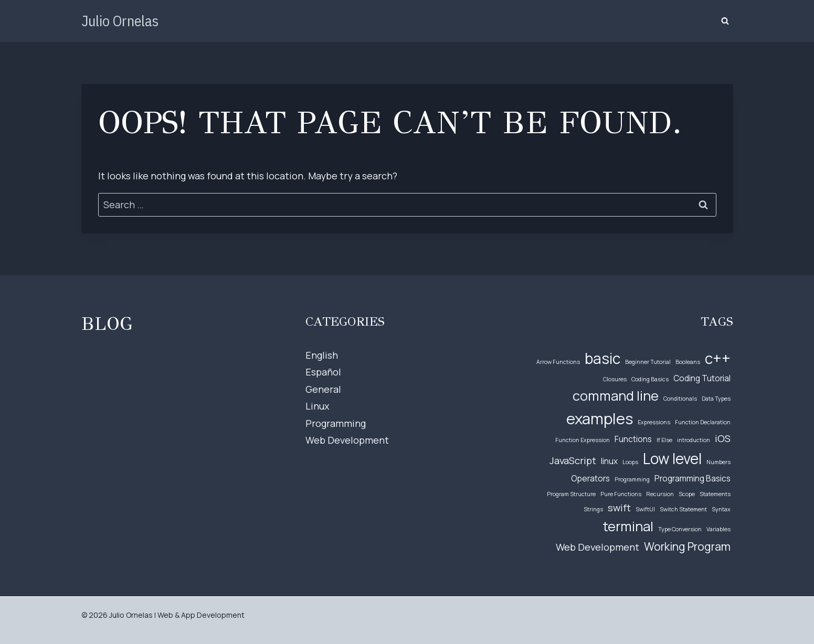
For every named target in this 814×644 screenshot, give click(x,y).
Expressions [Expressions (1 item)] (654, 422)
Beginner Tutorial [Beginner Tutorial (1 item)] (648, 362)
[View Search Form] (725, 21)
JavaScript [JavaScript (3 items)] (573, 460)
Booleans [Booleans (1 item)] (688, 362)
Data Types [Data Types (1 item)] (716, 399)
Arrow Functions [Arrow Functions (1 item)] (558, 362)
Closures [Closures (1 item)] (615, 379)
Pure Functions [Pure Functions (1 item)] (621, 494)
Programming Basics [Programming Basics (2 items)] (693, 479)
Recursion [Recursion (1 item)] (660, 494)
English (322, 355)
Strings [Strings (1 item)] (593, 509)
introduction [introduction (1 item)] (694, 440)
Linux (317, 406)
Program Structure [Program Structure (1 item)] (571, 494)
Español (323, 372)
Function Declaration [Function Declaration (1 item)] (703, 422)
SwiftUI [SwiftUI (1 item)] (645, 509)
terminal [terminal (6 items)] (628, 526)
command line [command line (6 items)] (616, 396)
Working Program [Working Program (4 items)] (687, 546)
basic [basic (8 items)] (602, 358)
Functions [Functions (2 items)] (633, 439)
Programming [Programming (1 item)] (632, 479)
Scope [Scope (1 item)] (687, 494)
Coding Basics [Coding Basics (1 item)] (650, 379)
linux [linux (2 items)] (609, 461)
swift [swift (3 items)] (619, 508)
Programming (336, 423)
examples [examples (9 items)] (600, 418)
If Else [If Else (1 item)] (664, 440)
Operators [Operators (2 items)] (590, 479)
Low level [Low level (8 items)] (672, 458)
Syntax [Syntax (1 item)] (721, 509)
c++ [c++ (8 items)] (718, 358)
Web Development (347, 440)
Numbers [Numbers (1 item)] (718, 462)
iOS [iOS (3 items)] (723, 438)
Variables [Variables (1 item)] (718, 529)
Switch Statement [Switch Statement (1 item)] (683, 509)
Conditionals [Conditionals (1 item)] (680, 399)
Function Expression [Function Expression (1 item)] (583, 440)
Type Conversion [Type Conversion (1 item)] (680, 529)
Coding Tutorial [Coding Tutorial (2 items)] (702, 378)
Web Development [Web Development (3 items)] (598, 547)
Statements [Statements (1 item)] (715, 494)
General (323, 389)
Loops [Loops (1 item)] (630, 462)
